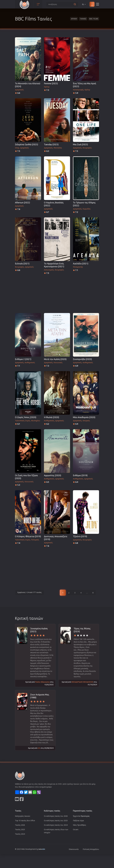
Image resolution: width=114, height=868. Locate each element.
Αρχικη (74, 19)
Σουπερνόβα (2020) (82, 359)
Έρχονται (81, 816)
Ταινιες (83, 19)
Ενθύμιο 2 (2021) (23, 359)
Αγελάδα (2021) (81, 264)
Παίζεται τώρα (78, 820)
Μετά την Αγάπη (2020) (55, 359)
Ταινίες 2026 (20, 825)
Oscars (76, 829)
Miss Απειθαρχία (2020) (84, 417)
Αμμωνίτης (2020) (53, 475)
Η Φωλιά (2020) (52, 417)
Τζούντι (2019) (80, 536)
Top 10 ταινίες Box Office (25, 820)
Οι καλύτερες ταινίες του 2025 (56, 820)
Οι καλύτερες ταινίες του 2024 (56, 825)
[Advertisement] (57, 293)
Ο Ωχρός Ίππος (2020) (26, 417)
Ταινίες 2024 (20, 834)
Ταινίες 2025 (20, 829)
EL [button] (84, 4)
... (87, 593)
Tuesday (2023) (51, 144)
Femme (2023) (51, 83)
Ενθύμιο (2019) (80, 475)
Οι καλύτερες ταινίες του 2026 (56, 816)
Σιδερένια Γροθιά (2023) (27, 144)
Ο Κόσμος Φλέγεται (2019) (28, 536)
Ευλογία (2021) (22, 264)
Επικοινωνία (74, 849)
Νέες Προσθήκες (79, 825)
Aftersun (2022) (22, 203)
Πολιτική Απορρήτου (91, 849)
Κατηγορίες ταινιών (23, 816)
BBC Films (94, 19)
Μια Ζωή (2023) (80, 144)
